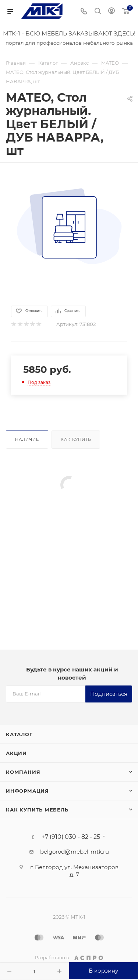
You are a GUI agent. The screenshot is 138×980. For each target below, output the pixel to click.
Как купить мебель (37, 810)
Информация (27, 791)
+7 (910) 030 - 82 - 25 (71, 837)
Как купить (76, 439)
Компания (23, 772)
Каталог (19, 734)
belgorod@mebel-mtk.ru (75, 852)
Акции (16, 753)
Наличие (27, 439)
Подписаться (109, 694)
